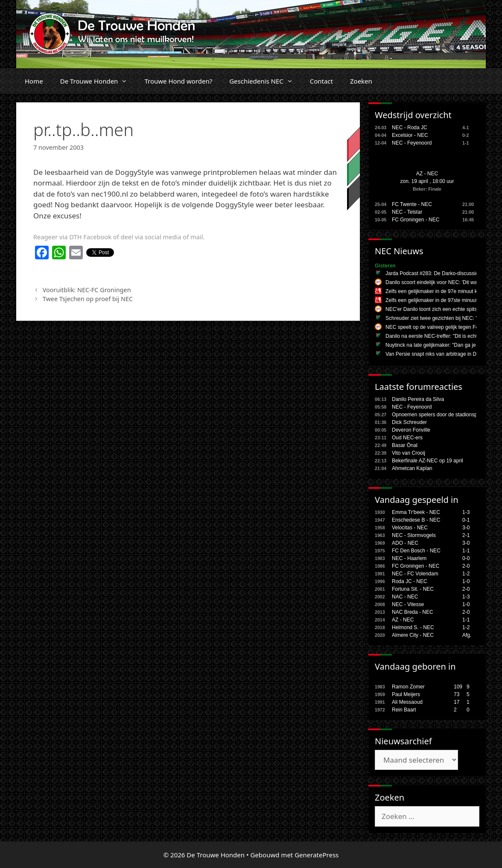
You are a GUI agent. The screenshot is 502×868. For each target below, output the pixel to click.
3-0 (466, 528)
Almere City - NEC (413, 635)
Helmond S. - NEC (413, 627)
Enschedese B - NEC (416, 520)
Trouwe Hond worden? (178, 81)
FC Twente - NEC (412, 204)
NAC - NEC (405, 597)
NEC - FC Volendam (415, 574)
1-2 (466, 574)
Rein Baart (404, 710)
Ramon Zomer (408, 687)
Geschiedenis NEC (265, 81)
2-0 (466, 566)
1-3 (466, 512)
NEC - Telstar (407, 212)
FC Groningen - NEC (416, 220)
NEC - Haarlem (409, 558)
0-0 (466, 558)
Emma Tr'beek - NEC (416, 512)
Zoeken (361, 81)
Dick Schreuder (409, 422)
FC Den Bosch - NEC (416, 551)
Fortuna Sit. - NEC (413, 589)
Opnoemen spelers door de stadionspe (436, 415)
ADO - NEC (405, 543)
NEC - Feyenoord (412, 143)
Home (34, 81)
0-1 (466, 520)
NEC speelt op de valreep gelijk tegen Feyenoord (441, 327)
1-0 (466, 581)
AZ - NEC (427, 174)
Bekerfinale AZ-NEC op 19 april (428, 461)
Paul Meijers (406, 694)
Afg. (467, 635)
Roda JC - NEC (410, 581)
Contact (321, 81)
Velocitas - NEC (410, 528)
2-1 (466, 535)
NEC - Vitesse (408, 604)
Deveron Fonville (411, 430)
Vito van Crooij (409, 453)
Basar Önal (405, 445)
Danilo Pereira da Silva (418, 399)
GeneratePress (317, 855)
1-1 (466, 551)
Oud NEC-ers (407, 438)
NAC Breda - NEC (413, 612)
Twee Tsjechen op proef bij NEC (88, 299)
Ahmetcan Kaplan (412, 468)
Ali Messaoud (407, 702)
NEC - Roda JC (410, 128)
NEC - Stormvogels (414, 535)
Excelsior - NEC (410, 135)
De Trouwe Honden (98, 81)
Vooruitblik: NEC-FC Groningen (87, 290)
